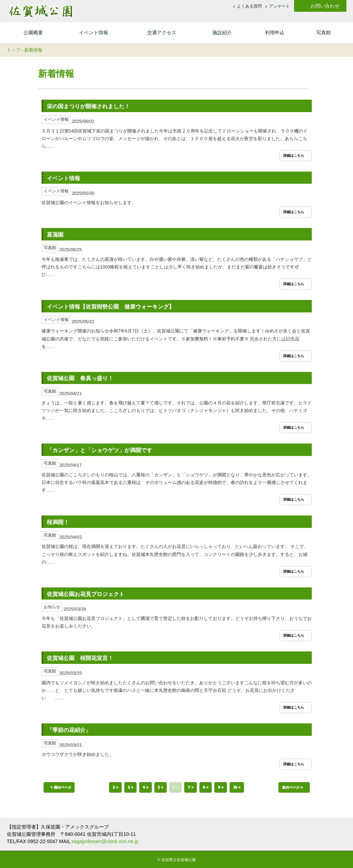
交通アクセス (162, 33)
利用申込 (275, 33)
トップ (14, 50)
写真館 (324, 33)
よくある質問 (249, 7)
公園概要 (33, 33)
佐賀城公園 (41, 11)
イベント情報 (94, 33)
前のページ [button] (62, 787)
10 (235, 787)
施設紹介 (222, 33)
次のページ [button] (291, 787)
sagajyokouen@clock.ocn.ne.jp (105, 841)
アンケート (280, 7)
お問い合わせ (325, 6)
